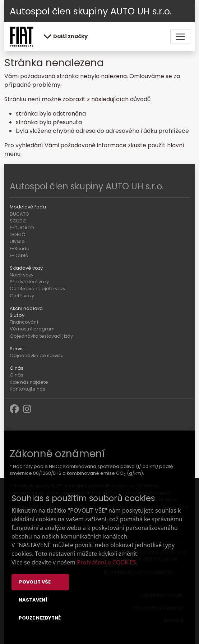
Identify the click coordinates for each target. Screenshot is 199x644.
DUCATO (20, 214)
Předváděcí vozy (29, 282)
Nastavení (33, 600)
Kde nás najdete (29, 382)
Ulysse (17, 241)
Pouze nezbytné (40, 618)
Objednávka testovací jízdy (41, 336)
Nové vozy (22, 275)
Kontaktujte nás (27, 389)
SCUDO (18, 221)
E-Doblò (19, 255)
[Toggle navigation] (180, 37)
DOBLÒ (18, 235)
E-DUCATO (22, 228)
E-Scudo (20, 249)
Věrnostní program (32, 329)
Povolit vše (35, 582)
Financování (24, 322)
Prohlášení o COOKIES (107, 562)
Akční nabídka (26, 308)
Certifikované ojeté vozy (38, 289)
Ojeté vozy (22, 296)
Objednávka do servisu (37, 355)
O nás (17, 375)
